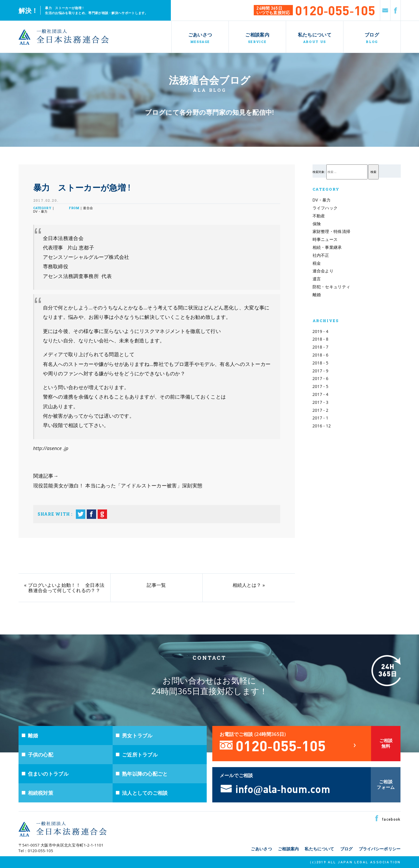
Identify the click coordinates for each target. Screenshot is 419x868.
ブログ (347, 849)
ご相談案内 (288, 849)
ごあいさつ (261, 849)
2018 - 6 (320, 355)
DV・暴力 (322, 200)
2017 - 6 (320, 378)
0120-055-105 (335, 10)
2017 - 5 (320, 386)
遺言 (317, 279)
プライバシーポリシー (380, 849)
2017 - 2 (320, 410)
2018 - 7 (320, 347)
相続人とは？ (247, 585)
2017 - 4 (320, 394)
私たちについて (319, 849)
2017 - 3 (320, 402)
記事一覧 (156, 585)
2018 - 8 (320, 339)
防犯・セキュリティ (332, 287)
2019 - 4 (320, 331)
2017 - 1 (320, 418)
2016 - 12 (322, 426)
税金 (317, 263)
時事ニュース (325, 239)
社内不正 (321, 255)
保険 (317, 224)
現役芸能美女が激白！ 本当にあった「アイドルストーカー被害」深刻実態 (118, 485)
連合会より (323, 271)
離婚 (317, 295)
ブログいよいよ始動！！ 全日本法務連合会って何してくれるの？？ (67, 588)
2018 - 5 (320, 363)
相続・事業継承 (327, 247)
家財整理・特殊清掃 (332, 231)
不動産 (319, 216)
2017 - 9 (320, 371)
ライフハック (325, 208)
